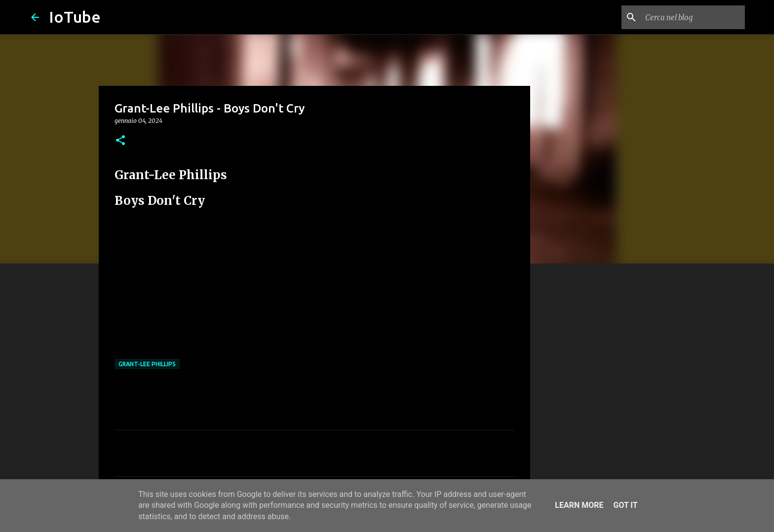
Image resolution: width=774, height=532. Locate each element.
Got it (625, 505)
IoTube (75, 17)
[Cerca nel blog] (693, 17)
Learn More (579, 505)
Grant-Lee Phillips (147, 364)
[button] (120, 141)
